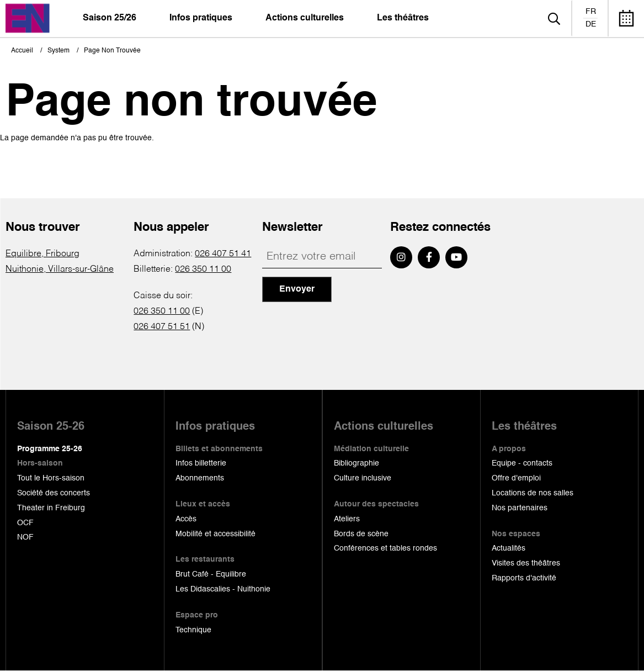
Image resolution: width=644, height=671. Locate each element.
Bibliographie (356, 463)
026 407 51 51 (162, 327)
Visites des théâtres (526, 563)
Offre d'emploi (516, 478)
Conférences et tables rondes (385, 548)
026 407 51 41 (223, 254)
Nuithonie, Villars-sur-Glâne (60, 270)
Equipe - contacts (522, 463)
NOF (25, 537)
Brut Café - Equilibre (211, 574)
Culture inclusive (363, 478)
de (591, 24)
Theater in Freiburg (51, 508)
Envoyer (297, 289)
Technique (193, 630)
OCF (25, 523)
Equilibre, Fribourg (42, 254)
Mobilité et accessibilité (215, 534)
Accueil (22, 51)
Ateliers (347, 519)
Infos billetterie (201, 463)
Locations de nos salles (533, 493)
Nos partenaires (520, 508)
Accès (186, 519)
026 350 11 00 (203, 270)
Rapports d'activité (524, 578)
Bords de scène (361, 534)
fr (591, 12)
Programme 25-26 (50, 449)
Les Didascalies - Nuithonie (223, 589)
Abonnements (200, 478)
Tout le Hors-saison (51, 478)
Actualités (509, 548)
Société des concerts (54, 493)
